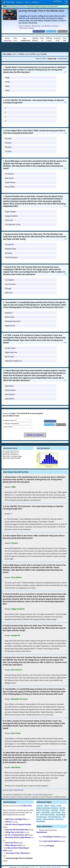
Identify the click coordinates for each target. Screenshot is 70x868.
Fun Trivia (9, 2)
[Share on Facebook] (40, 29)
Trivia (27, 2)
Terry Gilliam (10, 184)
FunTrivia (47, 843)
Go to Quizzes (53, 834)
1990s (7, 75)
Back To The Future (43, 808)
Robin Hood (10, 315)
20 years (8, 145)
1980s (7, 84)
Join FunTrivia (21, 6)
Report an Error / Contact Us (50, 866)
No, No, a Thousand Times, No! (17, 832)
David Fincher (10, 180)
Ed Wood (8, 251)
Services (35, 2)
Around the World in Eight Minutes (18, 835)
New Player (58, 1)
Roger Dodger (10, 209)
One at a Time (41, 56)
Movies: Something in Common (47, 806)
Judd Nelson (10, 396)
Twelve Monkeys (48, 817)
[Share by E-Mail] (63, 29)
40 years (8, 140)
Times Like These (12, 840)
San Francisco (10, 282)
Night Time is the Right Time (16, 817)
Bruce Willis (46, 810)
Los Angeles (10, 277)
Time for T (9, 819)
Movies (47, 803)
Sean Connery (56, 810)
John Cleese (59, 817)
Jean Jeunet (9, 176)
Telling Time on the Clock (14, 830)
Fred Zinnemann (11, 255)
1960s (7, 88)
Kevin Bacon (10, 392)
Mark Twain (10, 354)
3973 (65, 38)
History (53, 803)
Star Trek (62, 806)
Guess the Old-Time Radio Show (17, 827)
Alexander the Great (13, 319)
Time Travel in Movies (47, 812)
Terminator (55, 808)
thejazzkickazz (8, 38)
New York (9, 290)
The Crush (9, 218)
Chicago (8, 286)
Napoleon (9, 310)
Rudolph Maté (10, 246)
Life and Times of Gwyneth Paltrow (18, 822)
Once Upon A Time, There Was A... (18, 851)
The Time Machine (55, 815)
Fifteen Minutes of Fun (14, 843)
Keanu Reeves (61, 812)
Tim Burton (9, 171)
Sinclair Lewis (10, 346)
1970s (7, 79)
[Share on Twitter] (52, 29)
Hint (65, 70)
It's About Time (26, 803)
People (59, 803)
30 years (8, 136)
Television (40, 803)
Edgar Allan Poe (11, 350)
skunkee (35, 792)
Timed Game (62, 56)
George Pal (9, 242)
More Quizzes (52, 839)
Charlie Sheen (10, 388)
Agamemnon (10, 323)
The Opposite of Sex (13, 222)
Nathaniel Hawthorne (13, 358)
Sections (19, 2)
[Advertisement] (35, 45)
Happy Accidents (11, 214)
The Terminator (42, 815)
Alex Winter (9, 383)
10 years (8, 149)
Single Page (52, 56)
